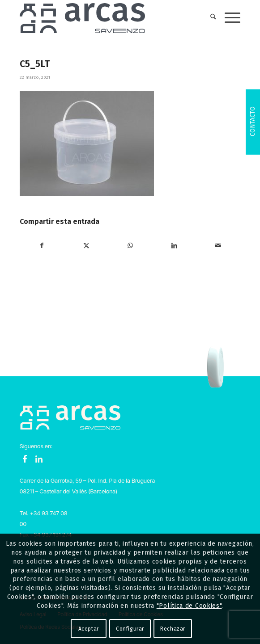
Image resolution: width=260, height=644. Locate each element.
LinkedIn (39, 459)
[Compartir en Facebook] (42, 246)
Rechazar (173, 629)
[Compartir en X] (86, 246)
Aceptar (89, 629)
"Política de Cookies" (189, 606)
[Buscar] (209, 18)
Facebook (25, 459)
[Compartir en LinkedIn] (174, 246)
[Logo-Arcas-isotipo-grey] (108, 18)
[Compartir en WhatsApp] (130, 246)
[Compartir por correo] (218, 246)
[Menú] (228, 18)
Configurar (130, 629)
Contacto (253, 121)
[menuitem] (209, 18)
